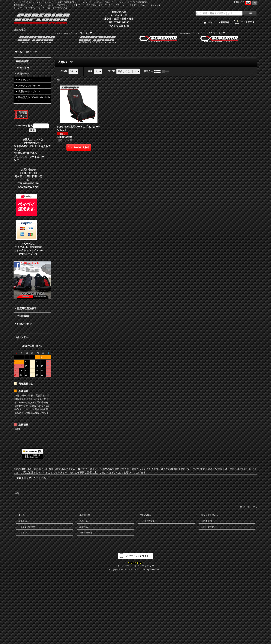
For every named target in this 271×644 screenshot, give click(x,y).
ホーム (22, 515)
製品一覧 (84, 521)
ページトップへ (250, 507)
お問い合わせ (24, 324)
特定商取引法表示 (27, 308)
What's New (146, 515)
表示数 (64, 71)
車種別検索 (85, 515)
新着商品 (84, 527)
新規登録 (225, 22)
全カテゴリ (23, 68)
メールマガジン (148, 521)
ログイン (210, 22)
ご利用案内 (23, 316)
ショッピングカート (28, 527)
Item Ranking (86, 533)
